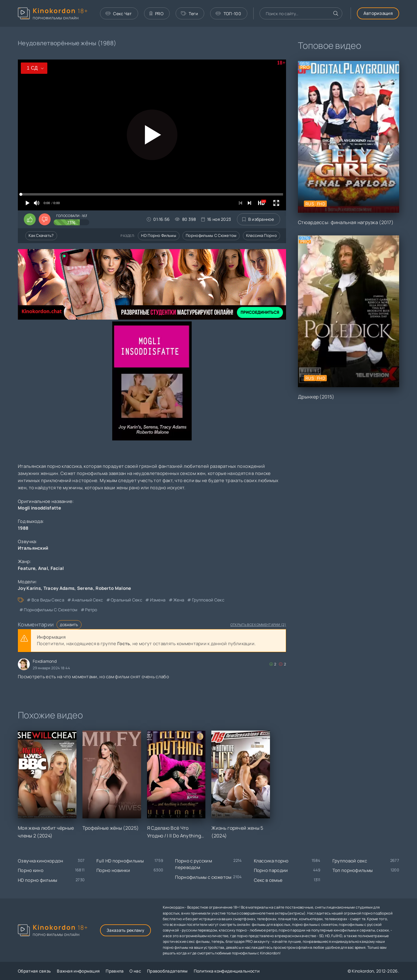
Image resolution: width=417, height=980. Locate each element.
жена (179, 600)
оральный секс (126, 600)
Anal (43, 568)
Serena (85, 588)
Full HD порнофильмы (120, 861)
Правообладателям (167, 971)
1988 (23, 528)
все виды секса (48, 600)
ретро (91, 610)
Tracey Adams (59, 588)
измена (158, 600)
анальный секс (87, 600)
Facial (57, 568)
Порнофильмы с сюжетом (211, 235)
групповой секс (208, 600)
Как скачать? (41, 235)
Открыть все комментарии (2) (258, 625)
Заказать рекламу (125, 930)
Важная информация (78, 971)
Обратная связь (34, 971)
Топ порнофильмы (353, 870)
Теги (190, 14)
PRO (156, 14)
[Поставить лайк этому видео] (30, 219)
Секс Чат (119, 14)
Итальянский (33, 548)
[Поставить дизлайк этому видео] (45, 219)
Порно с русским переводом (193, 864)
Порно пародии (271, 870)
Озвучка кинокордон (40, 861)
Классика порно (261, 235)
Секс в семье (268, 880)
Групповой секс (350, 861)
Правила (115, 971)
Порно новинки (113, 870)
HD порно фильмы (159, 235)
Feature (27, 568)
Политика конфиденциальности (227, 971)
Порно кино (31, 870)
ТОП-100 (228, 14)
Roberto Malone (113, 588)
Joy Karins (29, 588)
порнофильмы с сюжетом (51, 610)
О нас (135, 971)
